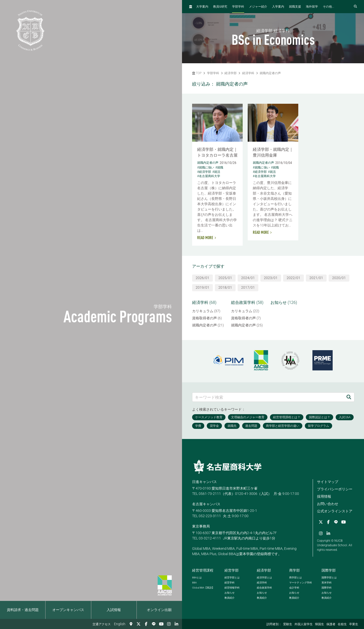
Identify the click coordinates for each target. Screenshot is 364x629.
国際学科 (327, 588)
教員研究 (220, 6)
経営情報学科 (232, 588)
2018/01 (225, 287)
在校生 (342, 624)
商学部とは (295, 578)
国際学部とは (329, 578)
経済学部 (231, 73)
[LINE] (154, 624)
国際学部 (329, 570)
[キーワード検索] (268, 397)
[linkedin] (176, 624)
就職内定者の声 (270, 73)
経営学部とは (232, 578)
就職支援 (295, 7)
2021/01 (316, 278)
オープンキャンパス (68, 610)
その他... (328, 7)
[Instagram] (169, 624)
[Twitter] (139, 624)
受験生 (288, 624)
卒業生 (354, 624)
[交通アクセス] (131, 624)
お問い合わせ (328, 504)
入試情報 (114, 610)
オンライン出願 (159, 610)
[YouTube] (161, 624)
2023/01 (271, 278)
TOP (197, 73)
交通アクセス (102, 624)
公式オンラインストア (335, 511)
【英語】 (203, 588)
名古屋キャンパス (206, 504)
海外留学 (312, 7)
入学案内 (278, 7)
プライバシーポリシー (335, 489)
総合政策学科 (264, 588)
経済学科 (248, 73)
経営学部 (232, 570)
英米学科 (327, 583)
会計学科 (294, 588)
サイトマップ (328, 482)
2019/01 (202, 287)
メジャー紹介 (258, 7)
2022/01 (293, 278)
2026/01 (202, 278)
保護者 (331, 624)
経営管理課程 (203, 570)
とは (197, 578)
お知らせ (230, 593)
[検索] (349, 397)
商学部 (294, 570)
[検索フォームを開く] (355, 7)
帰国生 (320, 624)
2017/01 (248, 287)
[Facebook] (146, 624)
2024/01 (248, 278)
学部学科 (238, 7)
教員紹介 (230, 598)
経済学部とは (264, 578)
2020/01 (339, 278)
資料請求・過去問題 (23, 610)
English (120, 624)
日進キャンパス (204, 482)
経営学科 (230, 583)
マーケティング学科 (301, 583)
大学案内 (202, 7)
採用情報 (324, 496)
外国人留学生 (304, 624)
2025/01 (225, 278)
